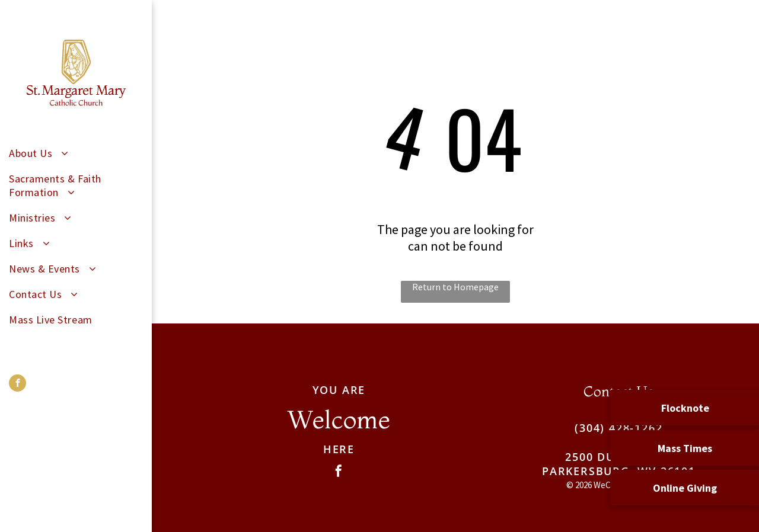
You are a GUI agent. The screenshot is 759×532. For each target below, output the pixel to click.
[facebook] (17, 384)
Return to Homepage (455, 287)
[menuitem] (71, 153)
